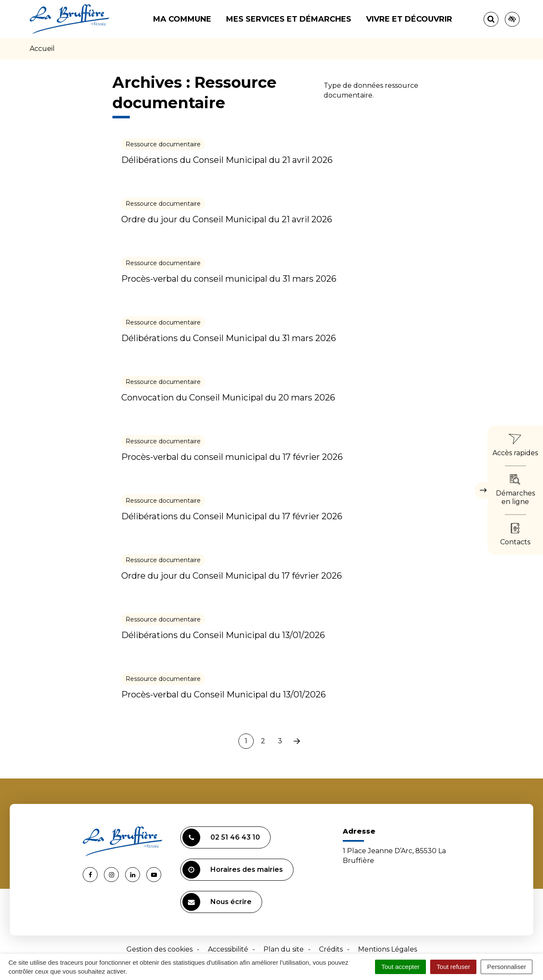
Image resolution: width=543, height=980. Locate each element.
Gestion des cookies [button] (160, 949)
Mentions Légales (388, 949)
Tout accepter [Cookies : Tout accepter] (400, 967)
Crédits (331, 949)
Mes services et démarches (289, 19)
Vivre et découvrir (409, 19)
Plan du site (284, 949)
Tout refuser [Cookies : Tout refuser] (453, 967)
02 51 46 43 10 (221, 837)
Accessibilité (228, 949)
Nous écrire (217, 902)
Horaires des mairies (233, 870)
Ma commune (182, 19)
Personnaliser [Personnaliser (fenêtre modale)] (507, 967)
